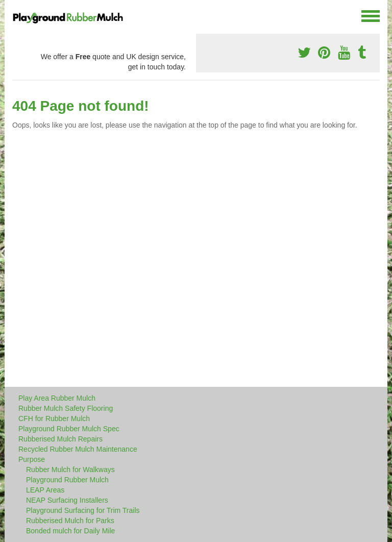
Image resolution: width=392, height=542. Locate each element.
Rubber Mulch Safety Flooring (66, 408)
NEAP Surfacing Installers (67, 500)
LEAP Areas (45, 490)
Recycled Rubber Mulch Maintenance (78, 449)
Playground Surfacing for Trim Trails (83, 510)
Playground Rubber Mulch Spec (69, 429)
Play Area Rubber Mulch (57, 398)
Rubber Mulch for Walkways (70, 470)
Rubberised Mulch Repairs (60, 439)
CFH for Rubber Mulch (54, 418)
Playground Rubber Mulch (67, 480)
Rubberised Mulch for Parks (70, 521)
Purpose (32, 459)
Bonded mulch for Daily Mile (70, 531)
